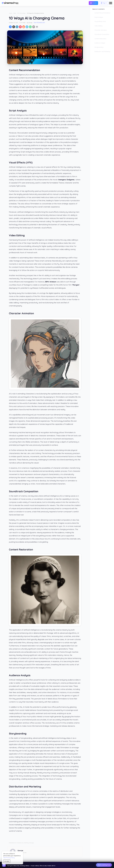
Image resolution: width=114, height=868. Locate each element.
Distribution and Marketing (102, 52)
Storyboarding (99, 47)
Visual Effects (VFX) (100, 21)
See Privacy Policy (9, 858)
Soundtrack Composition (102, 34)
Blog (15, 13)
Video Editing (98, 26)
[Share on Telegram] (27, 27)
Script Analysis (99, 17)
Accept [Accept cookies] (7, 861)
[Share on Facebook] (10, 27)
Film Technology (21, 13)
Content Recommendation (102, 13)
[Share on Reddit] (24, 27)
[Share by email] (34, 27)
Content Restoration (100, 39)
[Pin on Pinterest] (20, 27)
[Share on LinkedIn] (17, 27)
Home (10, 13)
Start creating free (104, 865)
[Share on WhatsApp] (30, 27)
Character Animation (101, 30)
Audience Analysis (100, 43)
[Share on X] (14, 27)
